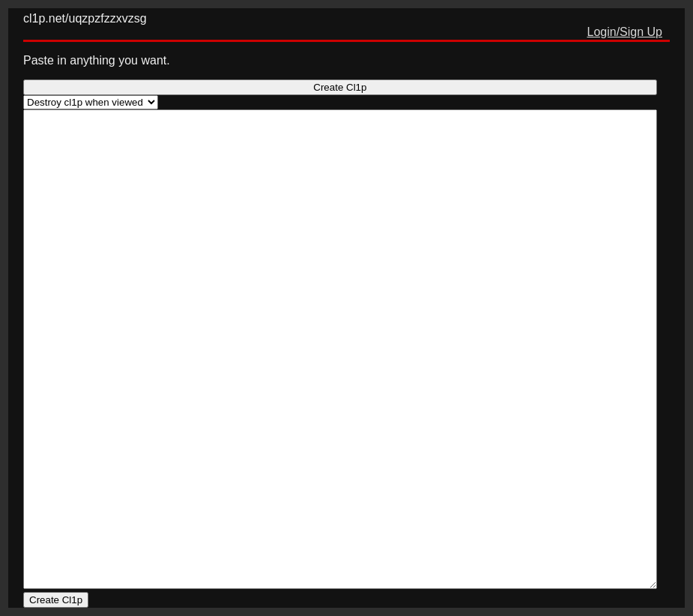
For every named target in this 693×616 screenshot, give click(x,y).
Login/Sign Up (624, 32)
